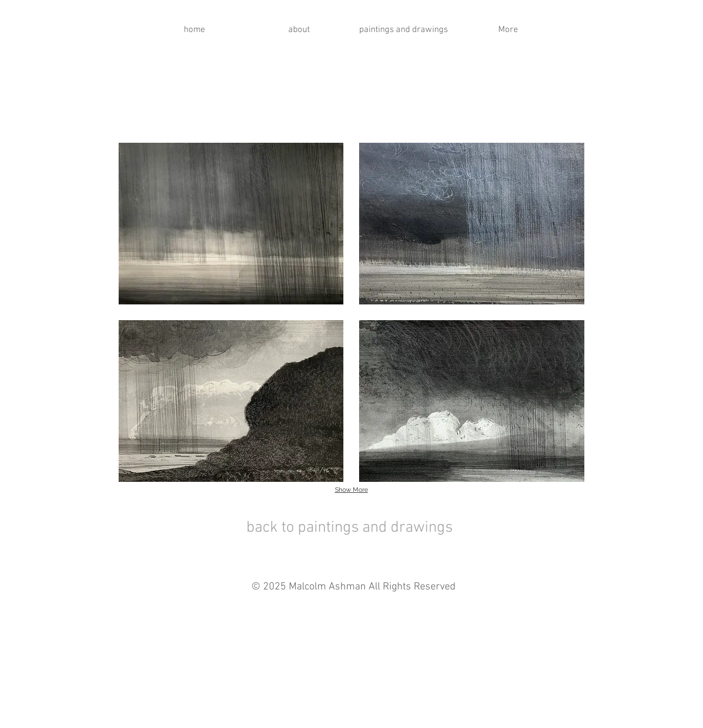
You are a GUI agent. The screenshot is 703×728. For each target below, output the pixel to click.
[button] (231, 224)
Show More (351, 490)
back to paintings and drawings (349, 528)
